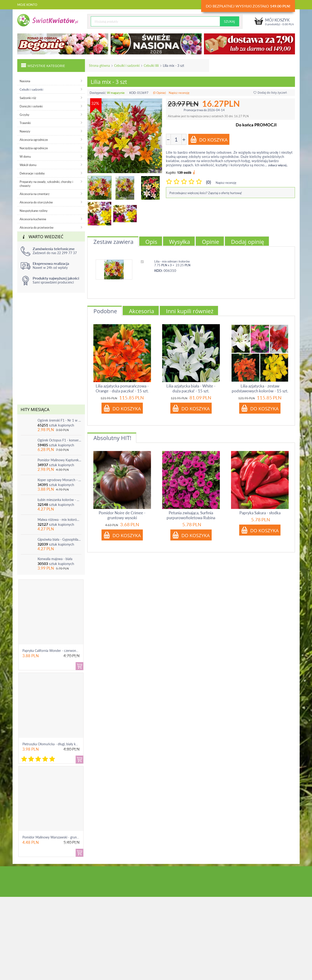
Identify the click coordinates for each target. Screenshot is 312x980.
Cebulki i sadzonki (127, 66)
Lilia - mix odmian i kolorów (172, 261)
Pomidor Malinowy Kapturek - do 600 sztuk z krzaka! (60, 460)
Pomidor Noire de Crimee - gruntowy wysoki (122, 515)
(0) (209, 182)
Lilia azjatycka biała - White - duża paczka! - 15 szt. (191, 388)
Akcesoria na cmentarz (35, 194)
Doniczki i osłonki (31, 106)
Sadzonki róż (28, 98)
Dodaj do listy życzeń (270, 92)
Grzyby (25, 115)
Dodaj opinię (248, 242)
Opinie (210, 242)
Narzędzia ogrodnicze (34, 148)
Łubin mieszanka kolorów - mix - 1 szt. (60, 500)
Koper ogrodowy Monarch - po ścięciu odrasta (60, 480)
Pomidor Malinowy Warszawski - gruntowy (53, 837)
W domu (25, 156)
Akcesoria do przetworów (37, 227)
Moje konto (27, 5)
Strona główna (99, 66)
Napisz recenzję (179, 93)
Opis (151, 242)
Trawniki (25, 123)
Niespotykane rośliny (34, 211)
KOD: (133, 93)
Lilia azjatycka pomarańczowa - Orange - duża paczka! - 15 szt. (122, 388)
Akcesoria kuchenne (33, 219)
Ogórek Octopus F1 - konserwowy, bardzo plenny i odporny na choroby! (60, 440)
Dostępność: (98, 93)
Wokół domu (28, 165)
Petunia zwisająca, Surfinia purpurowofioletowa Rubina (191, 515)
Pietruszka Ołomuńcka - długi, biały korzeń (53, 744)
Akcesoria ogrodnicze (34, 140)
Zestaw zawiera (114, 242)
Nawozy (25, 131)
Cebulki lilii (151, 66)
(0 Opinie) (159, 93)
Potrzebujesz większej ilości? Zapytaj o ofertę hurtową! (206, 193)
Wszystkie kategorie (43, 65)
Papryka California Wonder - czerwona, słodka (56, 651)
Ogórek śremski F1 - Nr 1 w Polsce (60, 420)
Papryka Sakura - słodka (260, 513)
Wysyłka (180, 242)
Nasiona (25, 81)
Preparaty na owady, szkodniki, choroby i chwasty (46, 184)
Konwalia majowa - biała (55, 559)
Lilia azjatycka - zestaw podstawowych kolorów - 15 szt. (260, 388)
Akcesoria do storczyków (36, 202)
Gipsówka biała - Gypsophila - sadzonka (60, 539)
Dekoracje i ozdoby (32, 173)
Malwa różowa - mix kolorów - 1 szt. (60, 520)
